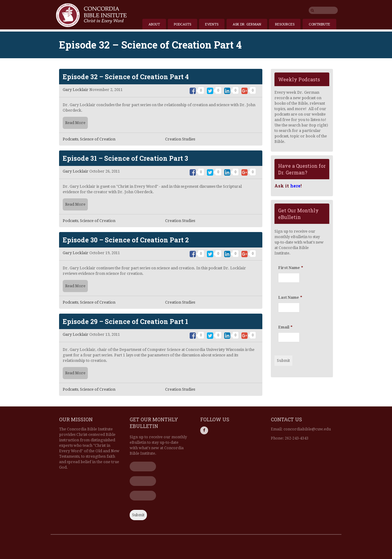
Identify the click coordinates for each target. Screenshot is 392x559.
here (295, 186)
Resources (285, 24)
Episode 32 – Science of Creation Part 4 (126, 77)
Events (212, 24)
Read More (75, 123)
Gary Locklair (76, 90)
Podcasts (183, 24)
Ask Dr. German (247, 24)
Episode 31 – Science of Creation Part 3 (125, 158)
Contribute (319, 24)
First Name (291, 268)
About (154, 24)
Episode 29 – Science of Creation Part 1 (125, 321)
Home (91, 15)
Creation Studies (180, 139)
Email (285, 327)
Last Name (290, 297)
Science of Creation (98, 139)
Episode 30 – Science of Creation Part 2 (126, 240)
